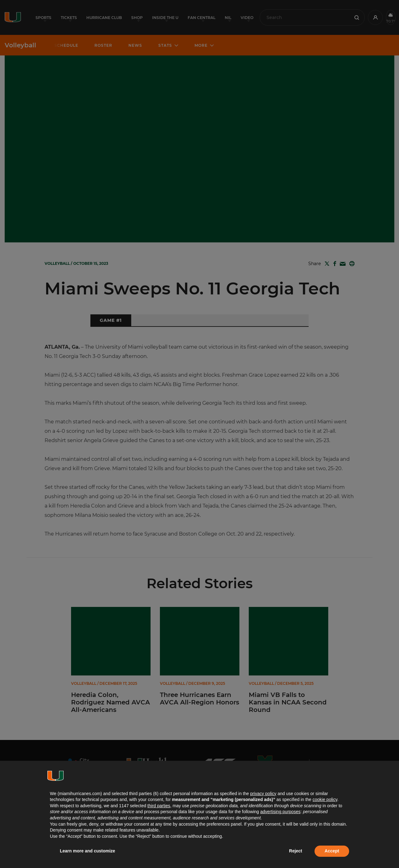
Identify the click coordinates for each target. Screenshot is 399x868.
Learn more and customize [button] (87, 851)
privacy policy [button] (263, 794)
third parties (159, 806)
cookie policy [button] (325, 799)
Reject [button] (296, 851)
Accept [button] (332, 851)
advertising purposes (280, 812)
